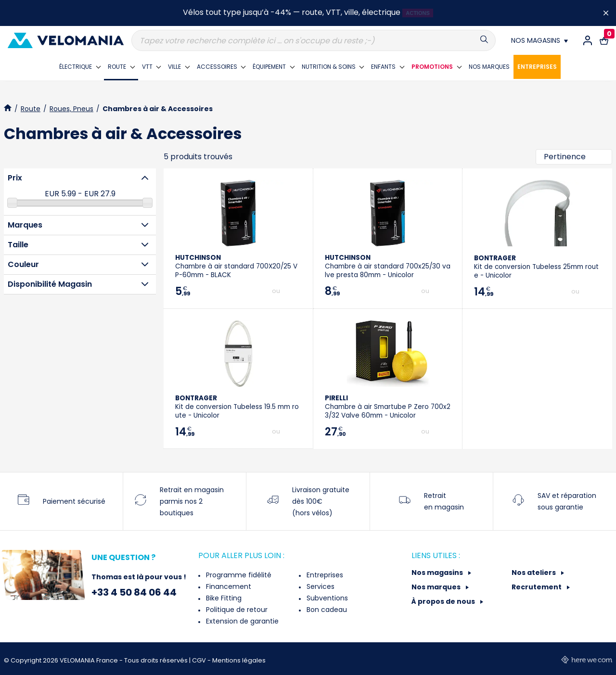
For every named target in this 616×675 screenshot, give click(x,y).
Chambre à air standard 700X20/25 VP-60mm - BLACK (236, 266)
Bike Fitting (223, 598)
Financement (228, 586)
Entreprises (324, 575)
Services (320, 586)
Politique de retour (236, 610)
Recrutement (537, 587)
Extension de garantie (241, 621)
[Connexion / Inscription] (588, 40)
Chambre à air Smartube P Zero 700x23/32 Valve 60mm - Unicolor (388, 407)
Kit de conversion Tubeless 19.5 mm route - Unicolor (237, 407)
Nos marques (437, 587)
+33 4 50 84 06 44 (134, 592)
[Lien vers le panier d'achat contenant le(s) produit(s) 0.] (604, 40)
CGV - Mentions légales (229, 660)
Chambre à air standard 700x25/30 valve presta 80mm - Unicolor (388, 266)
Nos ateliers (534, 573)
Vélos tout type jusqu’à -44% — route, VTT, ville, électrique (292, 12)
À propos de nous (444, 601)
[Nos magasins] (539, 40)
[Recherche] (314, 40)
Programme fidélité (238, 575)
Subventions (326, 598)
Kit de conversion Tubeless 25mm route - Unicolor (536, 267)
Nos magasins (438, 573)
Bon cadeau (326, 610)
